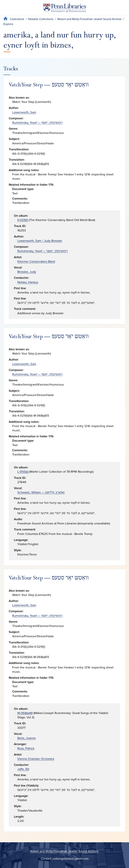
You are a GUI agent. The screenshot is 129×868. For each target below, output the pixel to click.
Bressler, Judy (27, 272)
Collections (17, 19)
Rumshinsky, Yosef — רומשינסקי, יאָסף (37, 123)
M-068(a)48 (25, 713)
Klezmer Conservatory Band (36, 261)
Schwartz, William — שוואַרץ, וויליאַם (41, 492)
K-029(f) (23, 220)
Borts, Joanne (27, 738)
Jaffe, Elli (23, 769)
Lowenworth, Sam (24, 112)
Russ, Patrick (26, 748)
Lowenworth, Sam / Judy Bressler (40, 241)
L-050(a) (23, 472)
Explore (8, 24)
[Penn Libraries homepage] (65, 9)
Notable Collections (41, 19)
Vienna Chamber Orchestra (36, 759)
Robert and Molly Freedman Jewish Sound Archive (89, 19)
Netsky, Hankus (28, 282)
